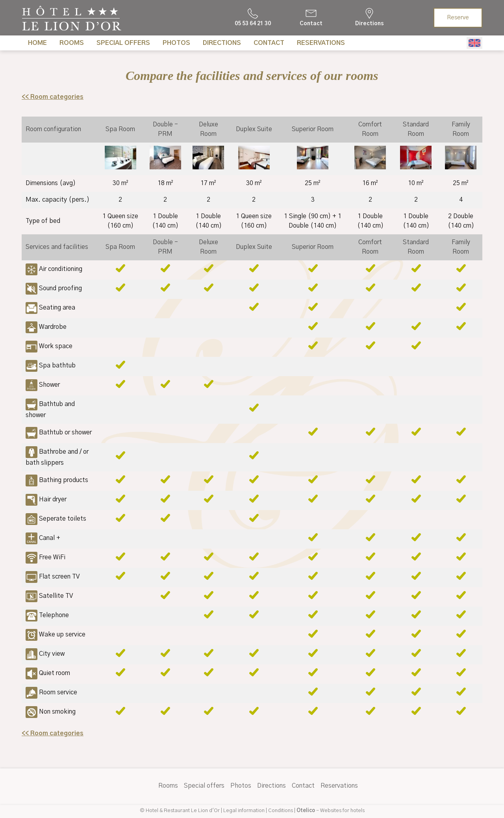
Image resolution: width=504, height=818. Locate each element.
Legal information (244, 811)
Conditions (281, 811)
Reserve (458, 18)
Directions (222, 43)
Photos (176, 43)
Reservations (321, 43)
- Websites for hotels (331, 811)
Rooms (72, 43)
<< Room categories (53, 97)
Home (37, 43)
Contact (269, 43)
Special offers (123, 43)
